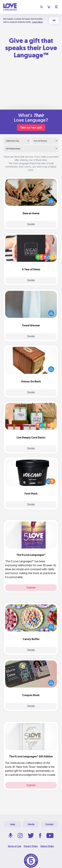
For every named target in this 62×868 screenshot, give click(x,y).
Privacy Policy (31, 846)
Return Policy (47, 846)
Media (31, 824)
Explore (31, 588)
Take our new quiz (31, 127)
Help (13, 824)
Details (31, 224)
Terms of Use (14, 846)
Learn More (37, 22)
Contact (49, 824)
